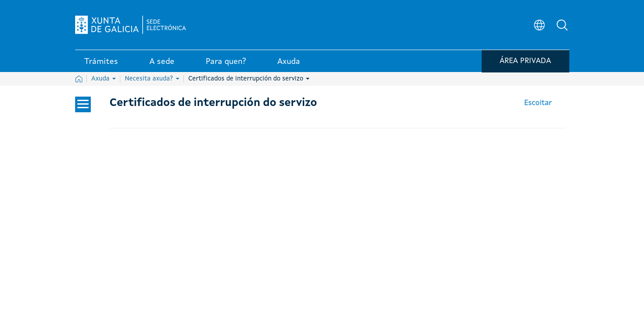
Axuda (104, 79)
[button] (563, 25)
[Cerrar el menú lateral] (83, 104)
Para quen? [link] (226, 62)
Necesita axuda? (152, 79)
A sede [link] (162, 62)
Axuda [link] (289, 62)
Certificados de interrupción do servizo (249, 79)
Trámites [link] (101, 62)
